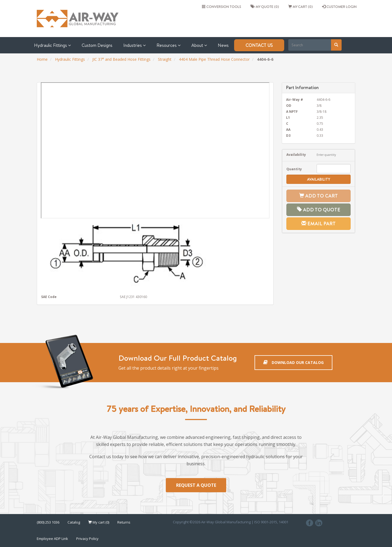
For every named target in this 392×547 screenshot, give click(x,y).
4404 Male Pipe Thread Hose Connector (214, 59)
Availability (296, 154)
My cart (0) (301, 7)
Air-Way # (295, 99)
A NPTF (292, 111)
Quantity (294, 169)
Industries (134, 45)
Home (42, 59)
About (199, 45)
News (223, 45)
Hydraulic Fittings (52, 45)
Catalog (74, 522)
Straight (165, 59)
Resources (169, 45)
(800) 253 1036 (48, 522)
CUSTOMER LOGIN (339, 7)
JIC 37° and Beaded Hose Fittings (121, 59)
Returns (124, 522)
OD (289, 105)
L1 (288, 117)
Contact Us (259, 45)
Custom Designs (97, 45)
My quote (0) (265, 7)
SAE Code (49, 297)
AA (288, 129)
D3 (288, 135)
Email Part (318, 224)
